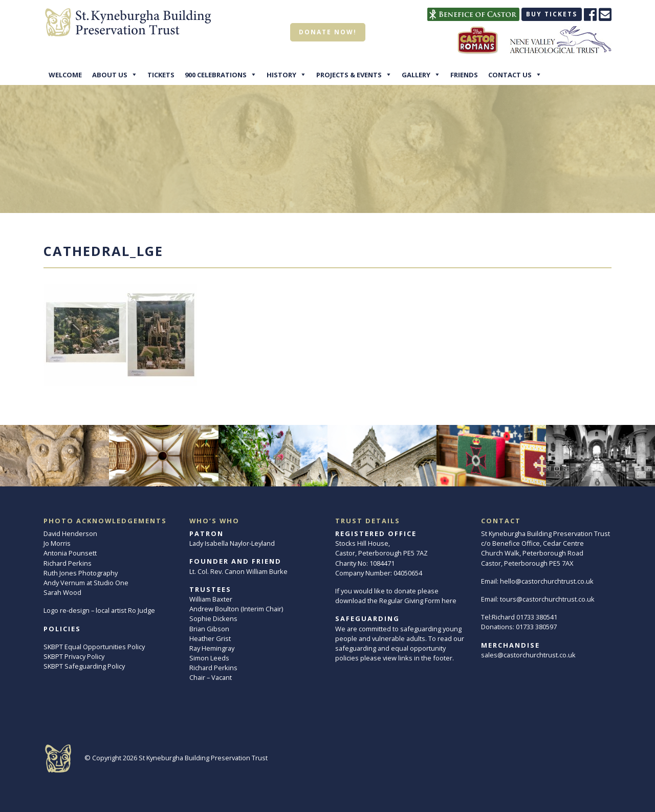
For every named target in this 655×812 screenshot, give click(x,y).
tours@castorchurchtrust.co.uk (547, 599)
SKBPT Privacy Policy (74, 656)
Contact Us (510, 75)
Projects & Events (349, 75)
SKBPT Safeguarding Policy (84, 666)
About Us (110, 75)
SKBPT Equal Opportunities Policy (94, 647)
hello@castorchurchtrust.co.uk (547, 581)
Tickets (161, 75)
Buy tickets (552, 14)
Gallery (416, 75)
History (281, 75)
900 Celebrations (216, 75)
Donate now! (328, 32)
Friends (464, 75)
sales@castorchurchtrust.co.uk (528, 655)
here (449, 601)
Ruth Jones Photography (81, 573)
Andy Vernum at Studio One (86, 583)
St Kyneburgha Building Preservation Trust (203, 758)
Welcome (65, 75)
